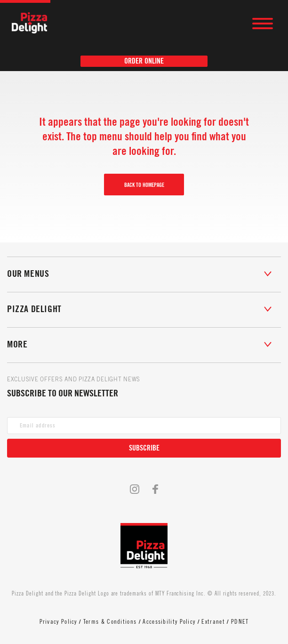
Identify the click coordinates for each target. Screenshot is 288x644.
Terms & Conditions (110, 622)
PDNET (240, 622)
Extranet (213, 622)
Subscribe (144, 448)
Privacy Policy (58, 622)
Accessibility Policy (169, 622)
